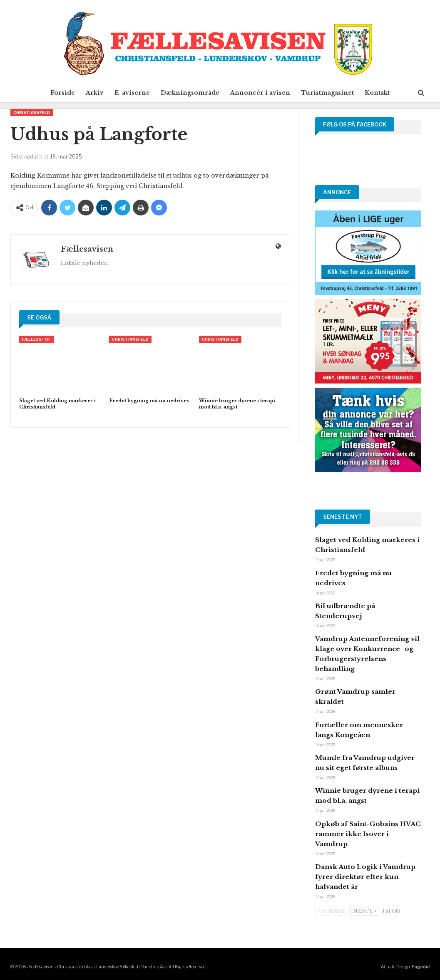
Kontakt (382, 93)
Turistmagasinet (331, 93)
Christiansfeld (32, 113)
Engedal (420, 967)
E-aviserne (131, 93)
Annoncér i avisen (262, 93)
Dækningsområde (190, 93)
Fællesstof (36, 339)
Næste (365, 911)
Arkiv (91, 93)
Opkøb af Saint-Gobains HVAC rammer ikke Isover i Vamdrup (368, 834)
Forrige (332, 911)
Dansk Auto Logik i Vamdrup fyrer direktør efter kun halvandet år (365, 877)
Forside (58, 93)
